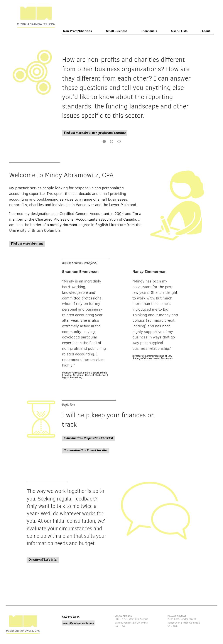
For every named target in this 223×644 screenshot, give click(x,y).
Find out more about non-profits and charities (95, 133)
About (206, 31)
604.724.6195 (71, 617)
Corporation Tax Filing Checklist (85, 450)
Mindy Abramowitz (36, 17)
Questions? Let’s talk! (43, 560)
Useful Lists (179, 31)
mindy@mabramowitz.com (78, 623)
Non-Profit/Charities (78, 31)
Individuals (149, 31)
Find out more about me (27, 244)
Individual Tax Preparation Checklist (88, 438)
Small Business (117, 31)
